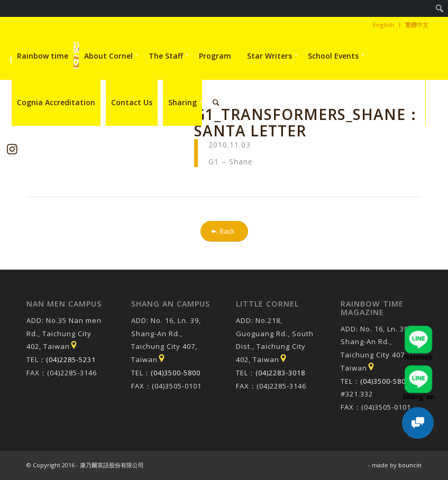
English (383, 25)
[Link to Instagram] (12, 149)
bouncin (410, 465)
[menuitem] (440, 8)
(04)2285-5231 (71, 359)
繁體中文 (417, 25)
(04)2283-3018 (280, 373)
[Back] (224, 231)
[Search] (216, 103)
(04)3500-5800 (176, 373)
